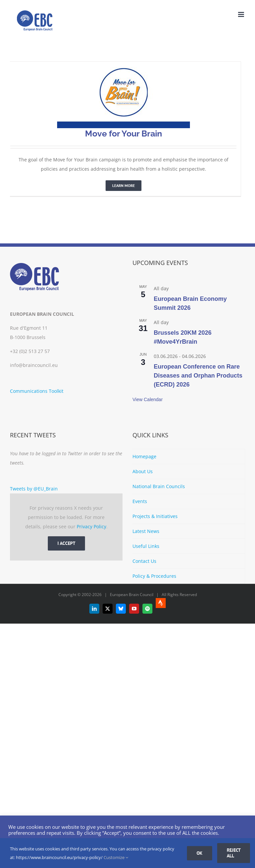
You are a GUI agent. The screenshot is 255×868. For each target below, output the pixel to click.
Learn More (124, 185)
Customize (116, 857)
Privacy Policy (91, 526)
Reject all (234, 853)
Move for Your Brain (124, 133)
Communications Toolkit (37, 391)
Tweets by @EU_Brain (34, 489)
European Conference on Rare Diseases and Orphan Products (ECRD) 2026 (198, 376)
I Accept (66, 543)
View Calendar (148, 399)
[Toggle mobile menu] (242, 14)
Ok (200, 853)
